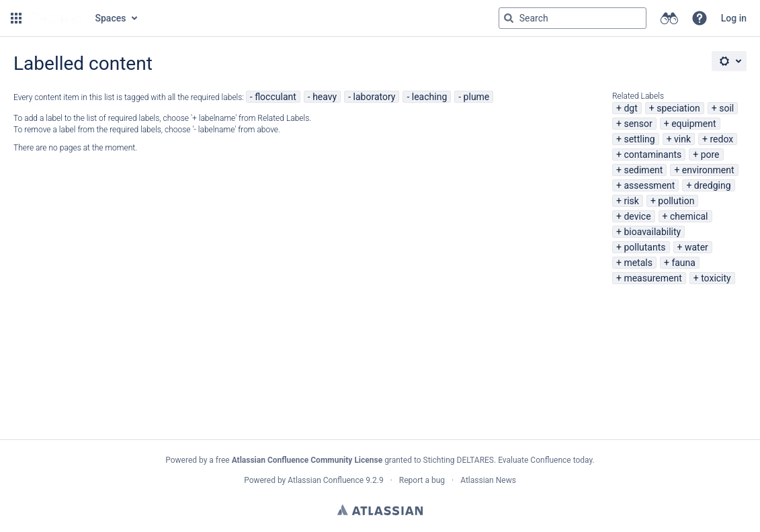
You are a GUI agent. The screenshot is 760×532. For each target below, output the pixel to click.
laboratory (375, 97)
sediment (643, 170)
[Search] (509, 18)
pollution (676, 201)
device (637, 216)
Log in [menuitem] (734, 18)
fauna (683, 263)
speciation (678, 108)
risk (631, 201)
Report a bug (422, 480)
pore (710, 154)
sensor (638, 124)
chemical (689, 216)
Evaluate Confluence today (545, 460)
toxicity (716, 278)
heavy (325, 97)
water (696, 247)
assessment (649, 185)
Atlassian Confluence (326, 480)
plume (477, 97)
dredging (713, 185)
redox (722, 139)
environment (708, 170)
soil (726, 108)
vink (682, 139)
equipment (693, 124)
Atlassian (380, 510)
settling (639, 139)
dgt (630, 108)
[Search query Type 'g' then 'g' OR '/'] (573, 18)
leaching (429, 97)
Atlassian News (488, 480)
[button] (16, 18)
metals (638, 263)
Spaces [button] (111, 18)
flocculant (276, 97)
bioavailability (652, 232)
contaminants (652, 154)
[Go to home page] (57, 18)
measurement (652, 278)
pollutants (644, 247)
